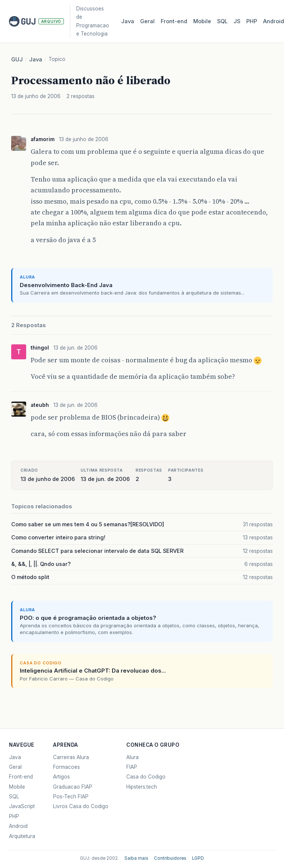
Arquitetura (22, 836)
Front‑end (174, 21)
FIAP (132, 767)
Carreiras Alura (71, 757)
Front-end (21, 777)
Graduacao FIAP (73, 787)
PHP (252, 21)
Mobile (202, 21)
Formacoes (67, 767)
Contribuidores (170, 858)
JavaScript (22, 806)
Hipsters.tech (142, 787)
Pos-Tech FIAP (71, 797)
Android (18, 826)
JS (237, 21)
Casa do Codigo (146, 777)
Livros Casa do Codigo (81, 806)
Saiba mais (136, 858)
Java (128, 21)
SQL (222, 21)
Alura (132, 757)
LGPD (198, 858)
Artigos (61, 777)
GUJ (17, 60)
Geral (147, 21)
